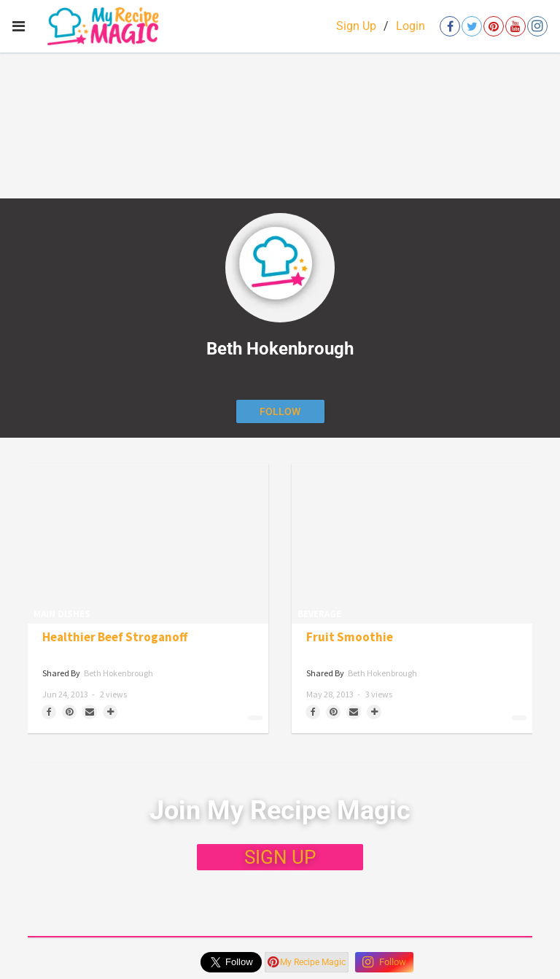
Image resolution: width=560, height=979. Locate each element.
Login (411, 26)
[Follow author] (280, 411)
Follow (384, 962)
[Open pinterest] (494, 26)
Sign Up (356, 26)
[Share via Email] (90, 712)
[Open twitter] (472, 26)
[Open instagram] (537, 26)
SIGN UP (280, 857)
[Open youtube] (516, 26)
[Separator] (110, 712)
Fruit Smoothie (350, 637)
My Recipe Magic (307, 962)
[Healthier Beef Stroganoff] (148, 543)
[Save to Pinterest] (69, 712)
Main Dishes (62, 614)
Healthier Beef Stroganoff (115, 637)
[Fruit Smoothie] (412, 543)
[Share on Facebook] (49, 712)
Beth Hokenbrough (118, 673)
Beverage (319, 614)
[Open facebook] (450, 26)
